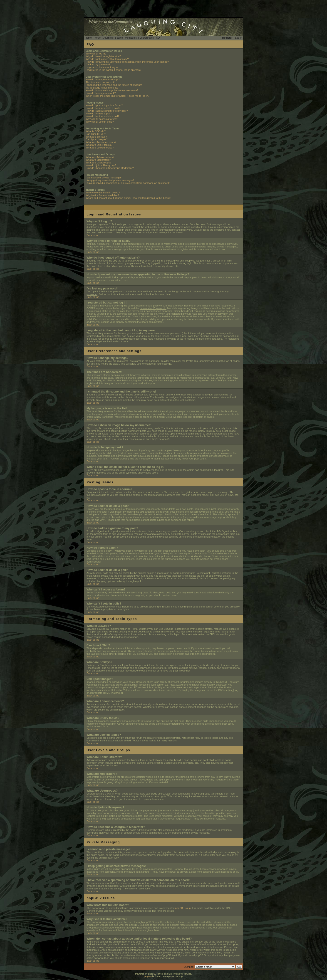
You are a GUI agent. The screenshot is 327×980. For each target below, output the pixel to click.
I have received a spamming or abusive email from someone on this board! (128, 183)
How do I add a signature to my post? (107, 111)
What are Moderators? (98, 160)
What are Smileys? (96, 137)
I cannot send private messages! (104, 178)
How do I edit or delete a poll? (102, 116)
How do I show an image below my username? (112, 90)
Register (227, 38)
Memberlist (131, 38)
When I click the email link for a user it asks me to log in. (117, 96)
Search (119, 38)
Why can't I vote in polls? (100, 122)
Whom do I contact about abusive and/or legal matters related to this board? (128, 198)
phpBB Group (183, 908)
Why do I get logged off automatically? (107, 59)
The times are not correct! (100, 82)
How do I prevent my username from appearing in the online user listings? (127, 62)
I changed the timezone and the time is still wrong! (114, 85)
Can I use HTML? (96, 134)
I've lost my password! (98, 64)
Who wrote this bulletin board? (103, 193)
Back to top (93, 235)
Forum (97, 38)
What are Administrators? (100, 157)
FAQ (157, 38)
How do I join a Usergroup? (101, 165)
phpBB (148, 976)
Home (88, 38)
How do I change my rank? (101, 93)
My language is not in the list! (102, 88)
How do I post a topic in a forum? (104, 105)
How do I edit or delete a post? (103, 108)
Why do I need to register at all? (104, 56)
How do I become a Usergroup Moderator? (110, 168)
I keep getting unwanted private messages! (110, 180)
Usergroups (146, 38)
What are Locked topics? (100, 148)
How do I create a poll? (99, 114)
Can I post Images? (97, 139)
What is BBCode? (96, 131)
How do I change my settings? (103, 79)
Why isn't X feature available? (102, 195)
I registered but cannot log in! (102, 67)
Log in (239, 38)
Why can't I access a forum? (102, 119)
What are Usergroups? (98, 163)
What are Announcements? (101, 142)
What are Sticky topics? (99, 145)
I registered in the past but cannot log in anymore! (114, 70)
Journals (108, 38)
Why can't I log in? (96, 54)
